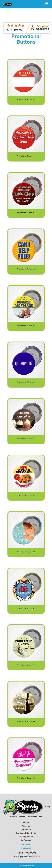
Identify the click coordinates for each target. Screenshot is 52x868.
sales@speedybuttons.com (26, 856)
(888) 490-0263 (26, 853)
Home (26, 822)
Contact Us (26, 829)
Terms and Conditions (26, 833)
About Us (26, 826)
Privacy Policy (26, 836)
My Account (26, 840)
